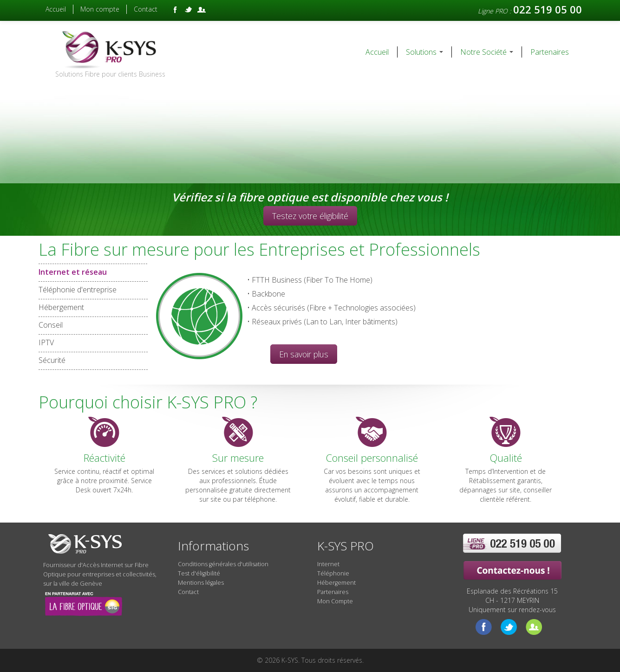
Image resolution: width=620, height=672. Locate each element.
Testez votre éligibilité (310, 216)
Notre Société (487, 52)
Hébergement (61, 307)
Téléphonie (333, 573)
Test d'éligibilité (199, 573)
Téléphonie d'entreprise (78, 290)
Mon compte (100, 9)
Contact (146, 9)
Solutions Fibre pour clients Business (110, 74)
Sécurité (52, 360)
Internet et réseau (93, 272)
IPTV (46, 343)
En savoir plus (304, 354)
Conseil (51, 325)
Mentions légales (201, 583)
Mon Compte (335, 601)
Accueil (56, 9)
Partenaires (550, 52)
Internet (328, 564)
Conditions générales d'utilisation (223, 564)
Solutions (424, 52)
